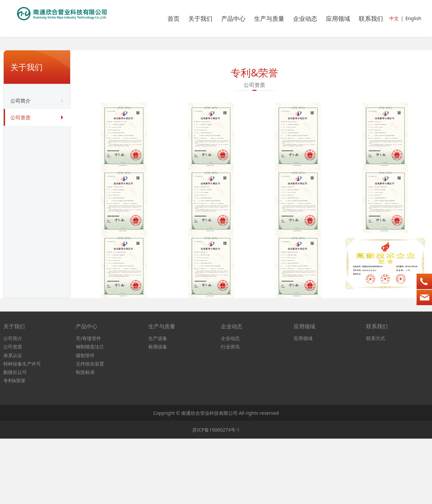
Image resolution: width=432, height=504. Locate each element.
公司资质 (20, 117)
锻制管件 (85, 420)
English (414, 18)
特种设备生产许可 (22, 429)
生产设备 (158, 404)
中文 (394, 18)
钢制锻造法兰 (90, 412)
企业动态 (305, 18)
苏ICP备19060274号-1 (216, 495)
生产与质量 (269, 18)
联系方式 (376, 404)
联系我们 (371, 18)
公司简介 (20, 101)
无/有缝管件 (88, 404)
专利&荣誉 (14, 446)
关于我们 (200, 18)
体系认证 (13, 420)
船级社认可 (15, 437)
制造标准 (85, 437)
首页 (174, 18)
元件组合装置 (90, 429)
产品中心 (233, 18)
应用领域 (338, 18)
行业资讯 (230, 412)
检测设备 (158, 412)
